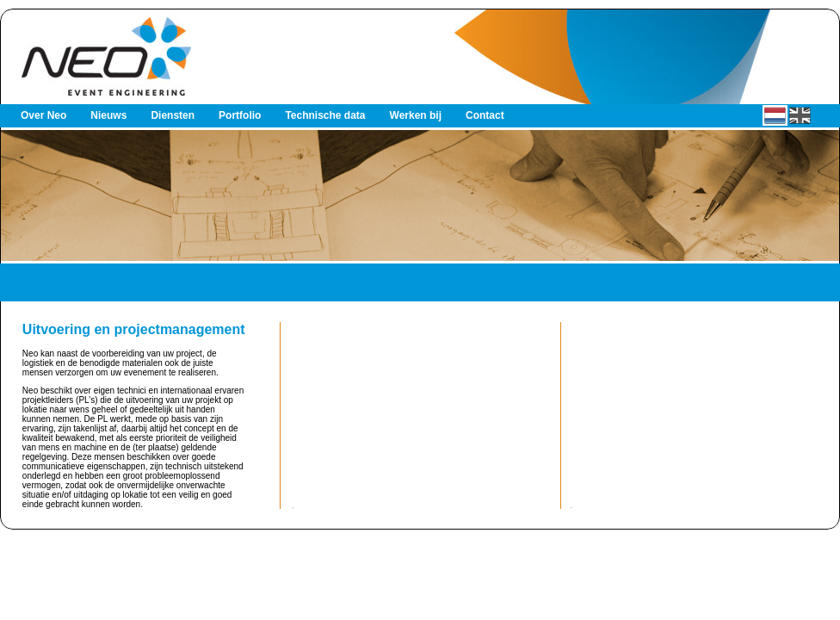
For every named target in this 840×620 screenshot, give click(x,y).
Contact (485, 115)
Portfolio (240, 115)
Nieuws (108, 115)
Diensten (173, 115)
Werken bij (416, 115)
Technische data (325, 115)
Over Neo (43, 115)
